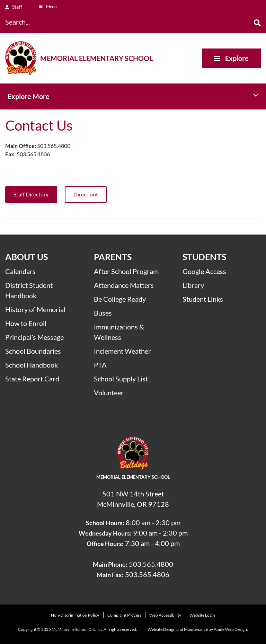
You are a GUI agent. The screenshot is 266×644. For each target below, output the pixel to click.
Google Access (204, 271)
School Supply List (121, 379)
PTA (100, 365)
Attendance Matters (124, 285)
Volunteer (109, 392)
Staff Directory (31, 194)
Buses (103, 313)
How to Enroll (26, 323)
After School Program (126, 271)
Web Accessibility (165, 615)
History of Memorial (35, 309)
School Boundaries (33, 351)
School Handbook (32, 365)
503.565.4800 (151, 564)
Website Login (202, 615)
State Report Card (32, 379)
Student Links (203, 299)
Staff (14, 7)
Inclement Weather (122, 351)
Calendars (20, 271)
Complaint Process (124, 615)
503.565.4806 (147, 574)
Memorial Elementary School (96, 58)
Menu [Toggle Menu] (47, 6)
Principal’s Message (34, 337)
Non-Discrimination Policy (75, 615)
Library (193, 285)
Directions (86, 194)
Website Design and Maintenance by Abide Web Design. (198, 629)
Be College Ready (120, 299)
